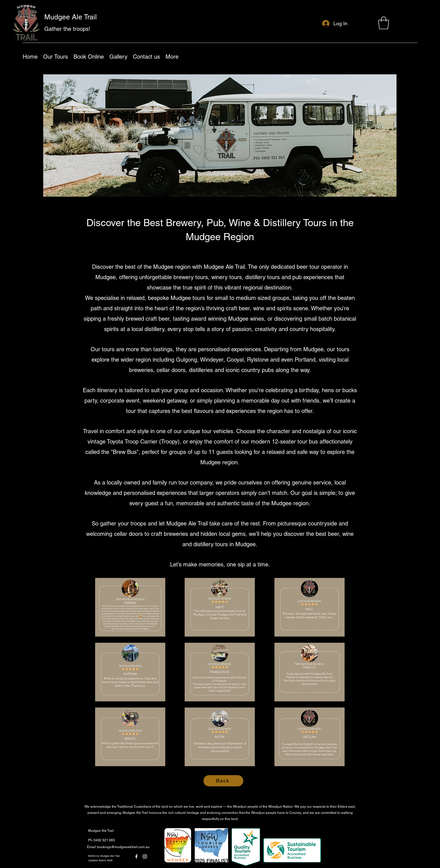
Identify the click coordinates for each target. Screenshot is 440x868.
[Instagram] (145, 856)
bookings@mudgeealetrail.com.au (123, 847)
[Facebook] (136, 856)
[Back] (223, 781)
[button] (384, 23)
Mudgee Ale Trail (71, 17)
